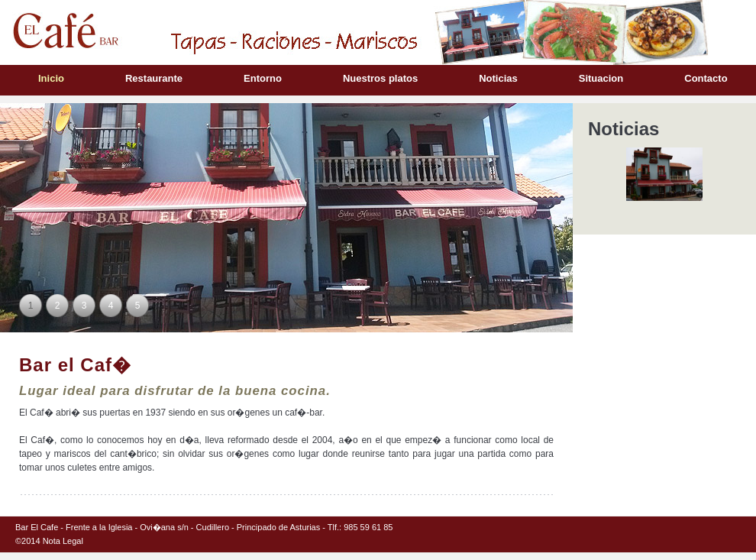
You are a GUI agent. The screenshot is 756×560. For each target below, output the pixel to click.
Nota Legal (63, 541)
